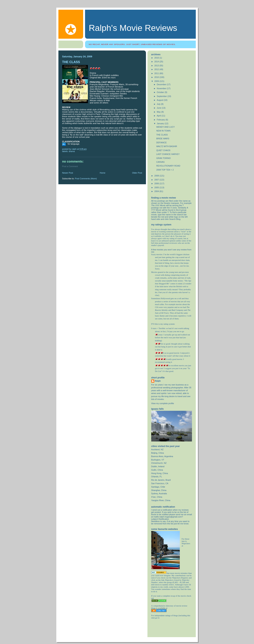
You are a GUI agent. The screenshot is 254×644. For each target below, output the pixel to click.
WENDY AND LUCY (165, 127)
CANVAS (160, 162)
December (162, 84)
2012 (157, 69)
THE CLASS (162, 135)
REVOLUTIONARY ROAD (168, 166)
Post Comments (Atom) (86, 179)
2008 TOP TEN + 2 (165, 170)
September (162, 96)
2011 (157, 73)
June (159, 108)
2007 (157, 180)
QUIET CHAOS (163, 150)
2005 (157, 187)
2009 (157, 81)
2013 (157, 66)
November (162, 88)
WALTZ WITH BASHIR (167, 146)
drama (72, 151)
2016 (157, 58)
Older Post (137, 173)
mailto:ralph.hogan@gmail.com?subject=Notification (167, 518)
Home (102, 173)
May (159, 112)
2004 (157, 191)
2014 (157, 62)
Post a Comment (70, 166)
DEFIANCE (161, 143)
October (161, 92)
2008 (157, 176)
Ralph (158, 381)
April (159, 116)
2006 (157, 183)
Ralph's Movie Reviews (133, 28)
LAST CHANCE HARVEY (168, 154)
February (161, 120)
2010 (157, 77)
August (160, 100)
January (161, 123)
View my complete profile (163, 403)
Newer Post (68, 173)
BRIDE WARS (163, 139)
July (159, 104)
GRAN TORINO (163, 158)
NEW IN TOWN (163, 131)
